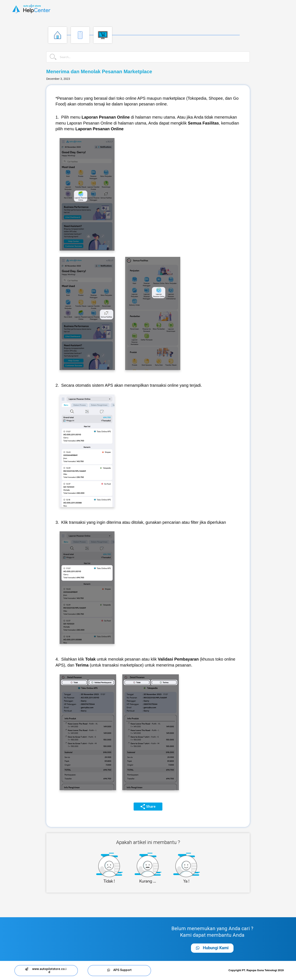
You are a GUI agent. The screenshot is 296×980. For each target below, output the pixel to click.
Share (148, 807)
